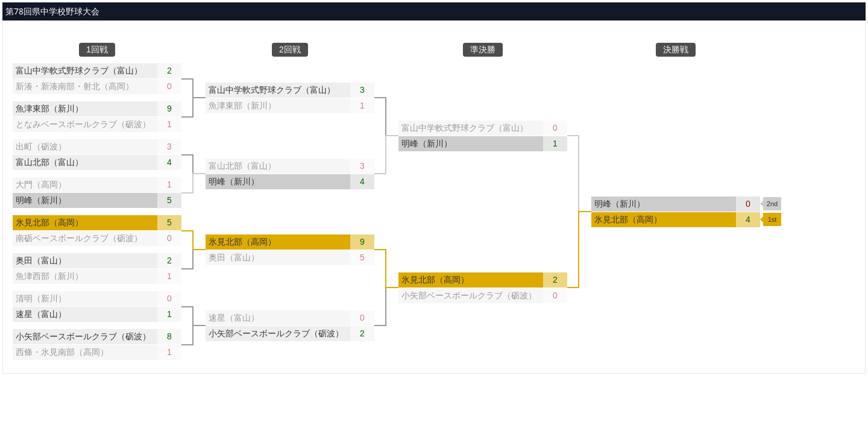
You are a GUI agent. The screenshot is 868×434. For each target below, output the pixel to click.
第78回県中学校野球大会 (52, 11)
